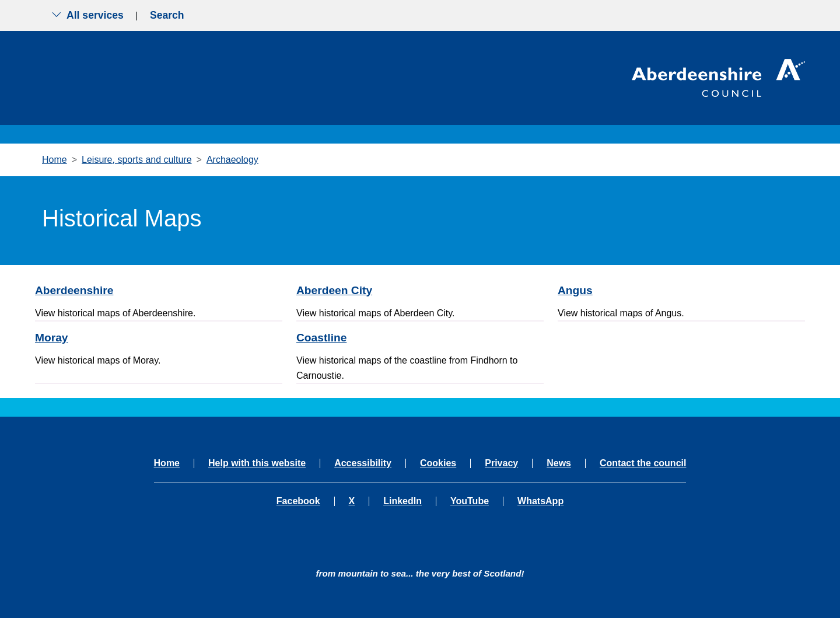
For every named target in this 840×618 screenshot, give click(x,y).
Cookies (438, 463)
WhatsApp (540, 501)
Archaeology (232, 160)
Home (55, 160)
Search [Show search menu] (167, 15)
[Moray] (159, 338)
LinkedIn (402, 501)
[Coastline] (420, 338)
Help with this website (257, 463)
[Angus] (681, 290)
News (559, 463)
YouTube (470, 501)
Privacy (501, 463)
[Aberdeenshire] (159, 290)
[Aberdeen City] (420, 290)
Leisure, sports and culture (137, 160)
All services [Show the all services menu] (87, 15)
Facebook (298, 501)
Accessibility (363, 463)
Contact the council (643, 463)
